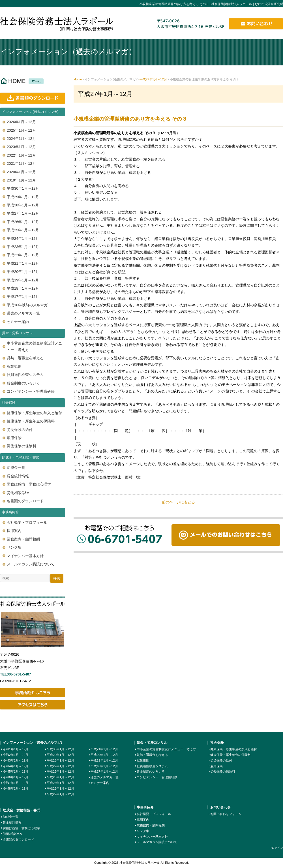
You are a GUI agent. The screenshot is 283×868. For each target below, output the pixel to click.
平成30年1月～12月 (60, 749)
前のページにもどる (178, 502)
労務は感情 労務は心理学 (22, 828)
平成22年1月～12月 (60, 794)
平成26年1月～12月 (60, 771)
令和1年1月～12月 (16, 749)
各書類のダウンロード (18, 839)
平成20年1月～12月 (104, 755)
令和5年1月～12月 (16, 771)
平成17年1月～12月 (104, 771)
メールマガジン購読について (157, 842)
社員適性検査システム (152, 766)
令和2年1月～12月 (16, 755)
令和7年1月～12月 (16, 783)
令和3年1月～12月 (16, 760)
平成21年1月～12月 (104, 749)
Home (78, 79)
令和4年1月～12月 (16, 766)
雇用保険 (216, 766)
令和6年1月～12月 (16, 777)
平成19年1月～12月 (104, 760)
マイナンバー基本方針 (152, 837)
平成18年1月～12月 (104, 766)
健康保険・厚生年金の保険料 (231, 755)
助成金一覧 (11, 817)
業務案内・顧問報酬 (151, 825)
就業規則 (143, 760)
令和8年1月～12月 (16, 788)
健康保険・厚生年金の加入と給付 (234, 749)
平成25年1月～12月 (60, 777)
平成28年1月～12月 (60, 760)
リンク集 (143, 831)
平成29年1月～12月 (60, 755)
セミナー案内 (100, 783)
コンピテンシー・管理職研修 (157, 777)
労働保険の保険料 (223, 771)
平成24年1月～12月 (60, 783)
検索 (57, 579)
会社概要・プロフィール (154, 814)
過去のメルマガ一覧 (105, 777)
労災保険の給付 (221, 760)
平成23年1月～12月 (60, 788)
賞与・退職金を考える (152, 755)
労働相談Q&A (12, 834)
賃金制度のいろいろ (151, 771)
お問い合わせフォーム (226, 814)
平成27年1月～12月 (153, 79)
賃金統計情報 (12, 822)
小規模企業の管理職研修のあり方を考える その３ (130, 119)
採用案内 (143, 820)
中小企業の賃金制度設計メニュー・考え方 (166, 749)
